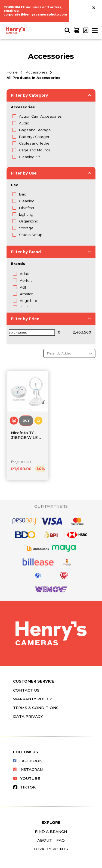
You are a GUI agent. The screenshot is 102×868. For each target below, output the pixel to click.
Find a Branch (51, 832)
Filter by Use (24, 173)
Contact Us (26, 690)
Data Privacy (28, 716)
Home (12, 72)
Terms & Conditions (36, 708)
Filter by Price (25, 319)
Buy (26, 421)
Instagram (28, 769)
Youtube (27, 778)
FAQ (61, 840)
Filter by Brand (26, 252)
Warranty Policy (33, 699)
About (45, 840)
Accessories (36, 72)
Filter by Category (29, 95)
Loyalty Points (51, 849)
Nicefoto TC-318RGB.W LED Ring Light (26, 435)
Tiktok (24, 787)
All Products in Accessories (33, 78)
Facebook (27, 761)
